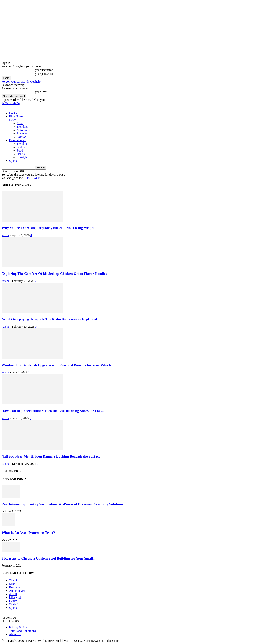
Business (22, 133)
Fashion (22, 137)
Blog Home (16, 116)
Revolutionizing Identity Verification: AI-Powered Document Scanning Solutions (62, 504)
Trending (22, 127)
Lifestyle (22, 157)
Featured (22, 147)
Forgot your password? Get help (21, 82)
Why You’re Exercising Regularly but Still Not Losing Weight (48, 228)
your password (44, 74)
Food (20, 150)
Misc (20, 123)
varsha (5, 235)
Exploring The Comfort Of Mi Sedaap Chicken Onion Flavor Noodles (54, 274)
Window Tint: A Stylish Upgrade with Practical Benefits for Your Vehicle (56, 365)
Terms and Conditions (22, 631)
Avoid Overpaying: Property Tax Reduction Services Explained (49, 319)
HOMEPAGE (32, 178)
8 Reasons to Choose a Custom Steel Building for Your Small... (49, 558)
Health (21, 154)
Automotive (24, 130)
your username (44, 70)
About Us (15, 634)
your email (42, 92)
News (13, 120)
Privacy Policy (18, 627)
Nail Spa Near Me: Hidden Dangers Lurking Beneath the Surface (51, 456)
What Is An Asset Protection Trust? (28, 533)
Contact (14, 113)
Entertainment (18, 140)
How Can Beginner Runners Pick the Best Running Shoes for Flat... (53, 411)
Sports (13, 161)
